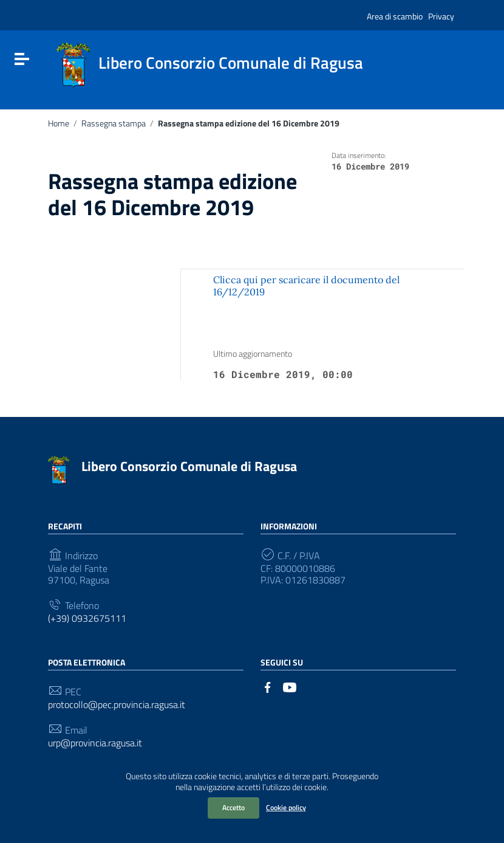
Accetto (233, 807)
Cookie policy (286, 807)
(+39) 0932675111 (87, 618)
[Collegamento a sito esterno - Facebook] (268, 686)
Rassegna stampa (114, 123)
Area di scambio (395, 16)
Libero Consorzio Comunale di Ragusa (189, 466)
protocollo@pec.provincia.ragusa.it (117, 705)
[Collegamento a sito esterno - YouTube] (290, 686)
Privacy (441, 16)
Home (59, 123)
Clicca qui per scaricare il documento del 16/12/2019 (306, 285)
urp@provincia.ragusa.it (95, 743)
